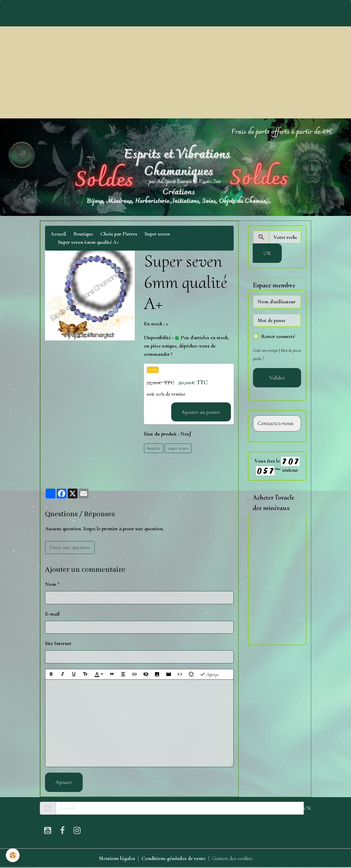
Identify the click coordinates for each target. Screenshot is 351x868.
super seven (178, 448)
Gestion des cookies (232, 858)
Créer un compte (266, 350)
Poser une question (70, 547)
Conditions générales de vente (174, 858)
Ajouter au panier (201, 412)
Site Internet (58, 643)
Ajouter (64, 782)
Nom (51, 584)
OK (267, 253)
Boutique (83, 234)
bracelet (154, 448)
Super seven (157, 234)
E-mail (52, 614)
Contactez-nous (276, 423)
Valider (277, 378)
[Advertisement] (175, 72)
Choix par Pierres (119, 234)
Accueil (58, 234)
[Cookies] (13, 855)
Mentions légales (117, 858)
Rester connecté (278, 336)
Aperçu (209, 674)
